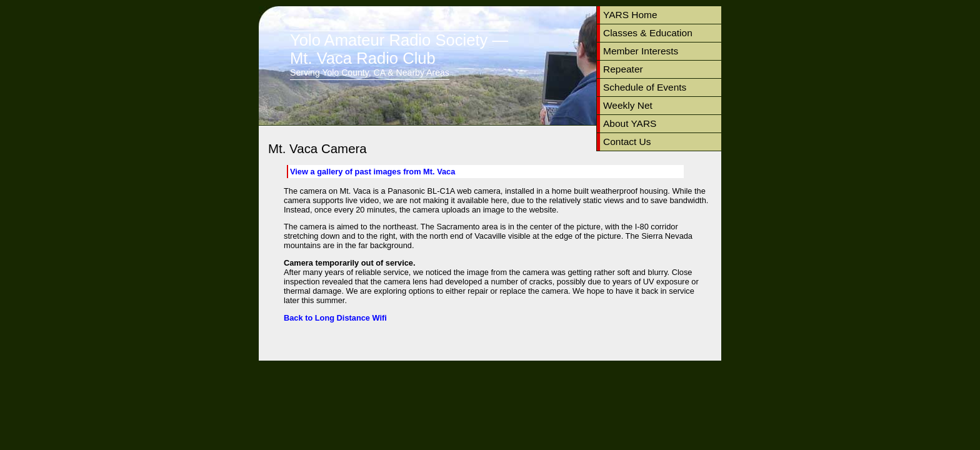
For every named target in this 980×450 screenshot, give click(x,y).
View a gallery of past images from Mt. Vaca (372, 172)
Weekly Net (628, 105)
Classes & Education (648, 33)
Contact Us (627, 142)
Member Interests (641, 51)
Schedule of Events (645, 87)
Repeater (623, 69)
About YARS (630, 123)
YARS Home (630, 15)
